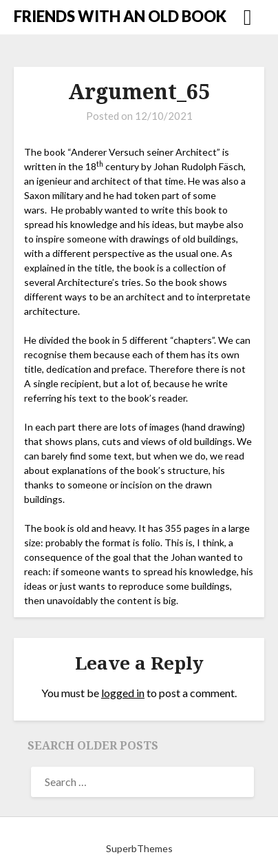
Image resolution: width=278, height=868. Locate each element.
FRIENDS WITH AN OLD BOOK (120, 16)
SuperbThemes (139, 848)
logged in (123, 693)
